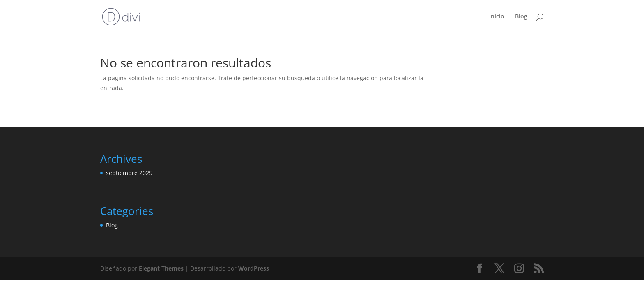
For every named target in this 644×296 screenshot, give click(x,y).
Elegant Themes (161, 268)
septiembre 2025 (129, 173)
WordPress (254, 268)
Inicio (497, 17)
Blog (521, 17)
